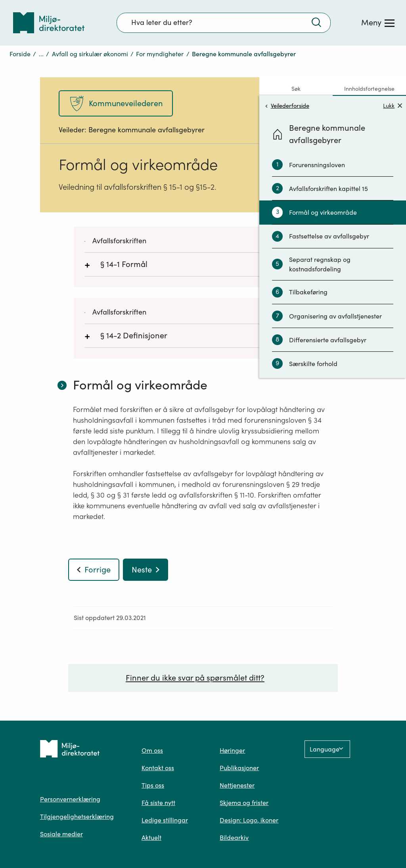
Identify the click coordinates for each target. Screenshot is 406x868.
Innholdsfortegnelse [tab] (369, 89)
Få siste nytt (158, 803)
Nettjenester (237, 785)
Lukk (393, 106)
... (41, 54)
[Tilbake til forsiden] (49, 23)
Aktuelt (151, 837)
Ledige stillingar (165, 820)
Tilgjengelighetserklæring (77, 816)
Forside (20, 54)
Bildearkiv (234, 837)
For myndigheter (160, 54)
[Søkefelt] (224, 23)
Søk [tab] (296, 89)
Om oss (152, 750)
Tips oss (153, 785)
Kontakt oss (158, 768)
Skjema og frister (244, 803)
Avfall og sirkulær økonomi (90, 54)
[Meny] (378, 23)
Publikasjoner (239, 768)
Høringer (232, 750)
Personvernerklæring (70, 799)
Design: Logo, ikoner (249, 820)
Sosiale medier (61, 834)
